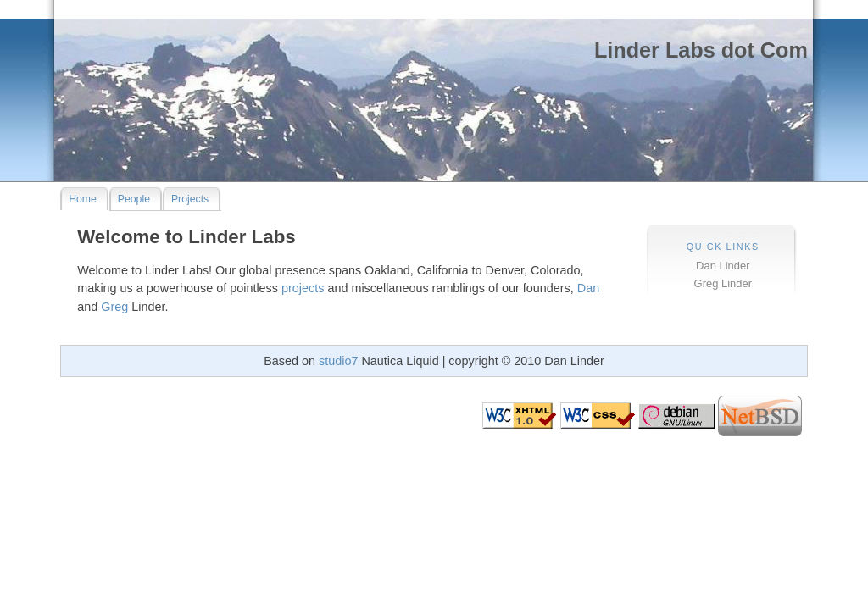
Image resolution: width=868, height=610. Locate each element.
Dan (588, 288)
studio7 (338, 361)
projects (303, 288)
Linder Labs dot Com (701, 50)
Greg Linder (723, 283)
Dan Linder (723, 266)
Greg (114, 307)
